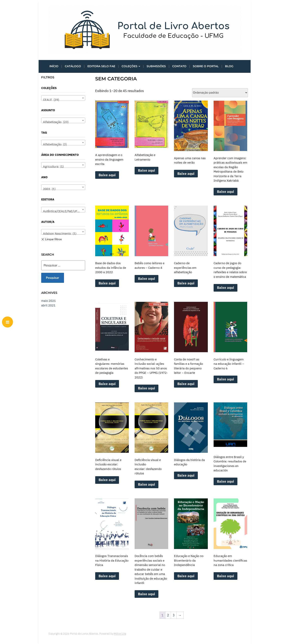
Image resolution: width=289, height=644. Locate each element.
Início (54, 66)
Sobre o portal (206, 66)
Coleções (129, 66)
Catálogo (73, 66)
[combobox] (63, 98)
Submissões (156, 66)
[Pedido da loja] (220, 93)
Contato (179, 66)
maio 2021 (48, 301)
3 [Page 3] (174, 615)
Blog (229, 66)
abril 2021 (48, 305)
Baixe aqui (107, 175)
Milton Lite (120, 634)
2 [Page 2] (168, 615)
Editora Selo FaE (101, 66)
